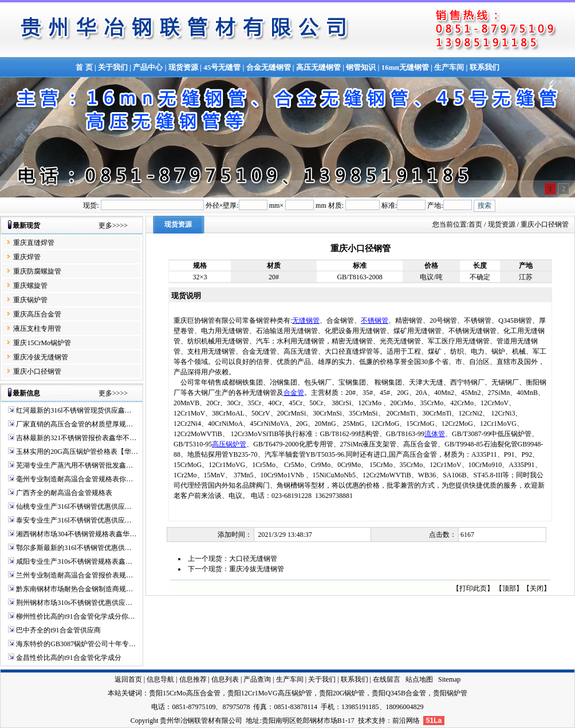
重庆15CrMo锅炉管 (42, 343)
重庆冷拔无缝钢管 (41, 357)
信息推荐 (193, 679)
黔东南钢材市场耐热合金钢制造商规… (74, 589)
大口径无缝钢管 (253, 559)
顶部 (509, 588)
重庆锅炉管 (30, 300)
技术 (365, 721)
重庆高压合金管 (37, 314)
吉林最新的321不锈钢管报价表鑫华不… (76, 438)
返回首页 (128, 679)
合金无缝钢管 (269, 67)
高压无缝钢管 (318, 67)
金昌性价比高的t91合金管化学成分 (68, 658)
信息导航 (160, 679)
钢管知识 (361, 67)
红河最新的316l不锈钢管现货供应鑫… (74, 410)
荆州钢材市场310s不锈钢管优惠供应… (74, 603)
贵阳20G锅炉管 (342, 693)
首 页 (84, 67)
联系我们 (485, 67)
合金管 (294, 393)
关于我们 (113, 67)
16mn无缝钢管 (405, 67)
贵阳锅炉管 (450, 693)
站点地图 (419, 679)
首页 (475, 224)
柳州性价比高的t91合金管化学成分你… (75, 616)
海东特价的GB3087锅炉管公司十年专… (76, 644)
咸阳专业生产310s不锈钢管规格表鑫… (74, 561)
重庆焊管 (27, 257)
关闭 (537, 588)
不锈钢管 (375, 321)
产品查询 (257, 679)
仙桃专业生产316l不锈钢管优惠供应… (74, 507)
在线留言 (387, 679)
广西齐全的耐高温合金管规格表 (64, 493)
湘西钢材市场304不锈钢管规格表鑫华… (76, 534)
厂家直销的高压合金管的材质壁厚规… (74, 424)
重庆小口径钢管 (37, 371)
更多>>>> (113, 225)
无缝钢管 (306, 321)
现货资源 (183, 67)
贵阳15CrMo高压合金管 (185, 693)
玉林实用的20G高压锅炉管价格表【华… (77, 452)
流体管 (435, 434)
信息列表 (225, 679)
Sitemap (449, 679)
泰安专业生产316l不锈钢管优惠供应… (74, 520)
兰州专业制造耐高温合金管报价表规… (74, 575)
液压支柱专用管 (37, 329)
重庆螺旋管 (30, 286)
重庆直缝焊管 (34, 243)
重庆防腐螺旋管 (37, 271)
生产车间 (449, 67)
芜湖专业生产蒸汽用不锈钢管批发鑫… (74, 465)
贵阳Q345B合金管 (399, 693)
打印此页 (473, 588)
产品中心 (148, 67)
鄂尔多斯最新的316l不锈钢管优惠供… (74, 548)
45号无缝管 (222, 67)
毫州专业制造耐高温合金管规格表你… (74, 479)
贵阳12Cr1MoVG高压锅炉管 (270, 693)
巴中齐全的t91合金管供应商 (58, 630)
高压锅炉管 (229, 444)
